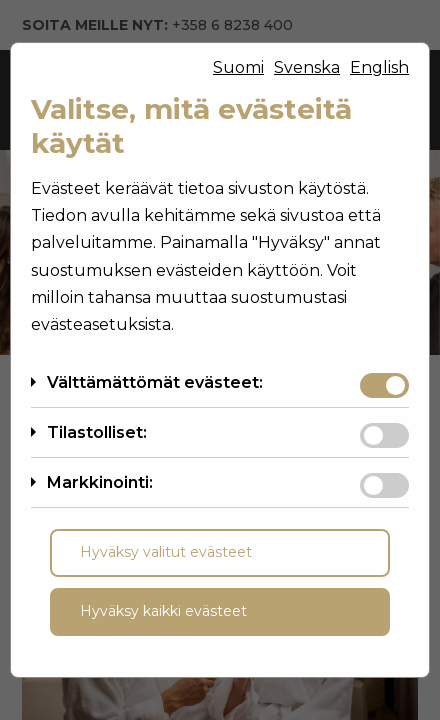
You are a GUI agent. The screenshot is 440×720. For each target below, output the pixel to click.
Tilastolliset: (97, 432)
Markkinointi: (100, 482)
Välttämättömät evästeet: (155, 382)
